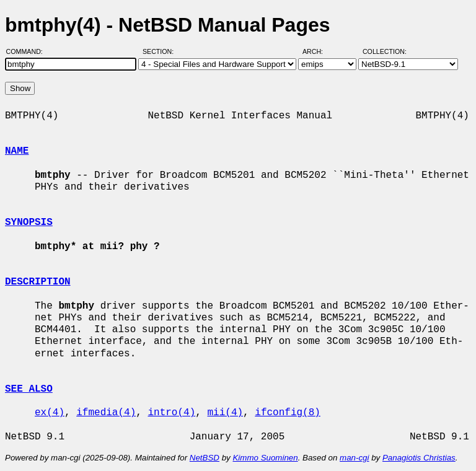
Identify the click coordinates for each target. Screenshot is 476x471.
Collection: (385, 51)
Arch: (318, 51)
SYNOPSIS (29, 222)
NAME (17, 151)
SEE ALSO (29, 389)
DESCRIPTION (38, 282)
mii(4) (225, 413)
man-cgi (354, 458)
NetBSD (205, 458)
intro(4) (171, 413)
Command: (28, 51)
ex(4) (50, 413)
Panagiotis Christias (419, 458)
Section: (161, 51)
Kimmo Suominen (265, 458)
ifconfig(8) (288, 413)
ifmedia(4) (106, 413)
